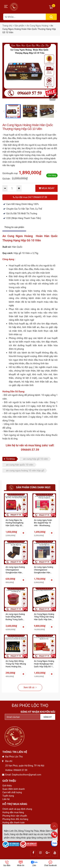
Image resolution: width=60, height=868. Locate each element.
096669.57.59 (20, 770)
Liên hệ (6, 799)
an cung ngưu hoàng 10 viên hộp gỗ (25, 471)
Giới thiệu (7, 786)
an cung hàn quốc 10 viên (20, 465)
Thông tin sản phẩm (14, 227)
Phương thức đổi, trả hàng (15, 819)
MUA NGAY (46, 188)
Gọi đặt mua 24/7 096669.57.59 (30, 197)
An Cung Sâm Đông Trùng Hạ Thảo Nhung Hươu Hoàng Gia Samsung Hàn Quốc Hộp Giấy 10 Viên (16, 664)
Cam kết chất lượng (12, 792)
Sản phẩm (19, 26)
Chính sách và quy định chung (17, 809)
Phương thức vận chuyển (15, 816)
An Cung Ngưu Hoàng (37, 26)
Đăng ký (48, 717)
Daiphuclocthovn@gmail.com (27, 775)
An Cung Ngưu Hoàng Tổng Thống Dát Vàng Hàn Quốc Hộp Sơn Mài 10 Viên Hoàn (44, 617)
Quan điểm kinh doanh (14, 789)
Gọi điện (7, 863)
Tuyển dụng (8, 796)
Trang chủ (7, 26)
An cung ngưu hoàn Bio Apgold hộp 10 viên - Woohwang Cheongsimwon (43, 523)
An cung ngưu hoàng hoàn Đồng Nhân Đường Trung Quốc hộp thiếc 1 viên (15, 617)
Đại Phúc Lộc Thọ (30, 705)
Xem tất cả (30, 687)
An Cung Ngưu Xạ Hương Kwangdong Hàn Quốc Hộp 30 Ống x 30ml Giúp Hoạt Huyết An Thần (16, 523)
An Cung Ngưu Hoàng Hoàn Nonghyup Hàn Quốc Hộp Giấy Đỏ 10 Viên (44, 664)
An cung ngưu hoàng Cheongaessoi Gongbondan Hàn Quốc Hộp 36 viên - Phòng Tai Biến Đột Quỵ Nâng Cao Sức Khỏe (44, 570)
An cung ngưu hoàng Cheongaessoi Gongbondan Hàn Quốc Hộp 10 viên (15, 570)
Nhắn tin (21, 863)
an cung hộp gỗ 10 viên (36, 459)
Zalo (34, 863)
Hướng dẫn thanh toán (14, 823)
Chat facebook (50, 863)
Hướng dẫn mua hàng (13, 812)
